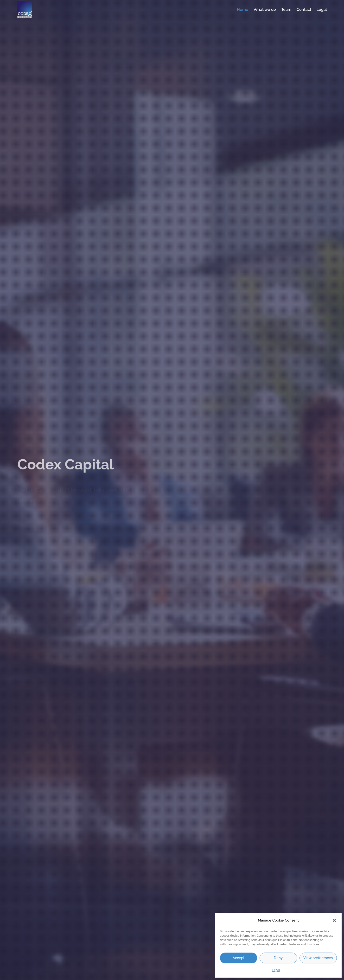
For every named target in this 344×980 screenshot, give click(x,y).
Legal (276, 970)
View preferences (318, 958)
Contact (304, 10)
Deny (278, 958)
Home (243, 10)
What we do (265, 10)
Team (286, 10)
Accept (239, 958)
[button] (334, 920)
